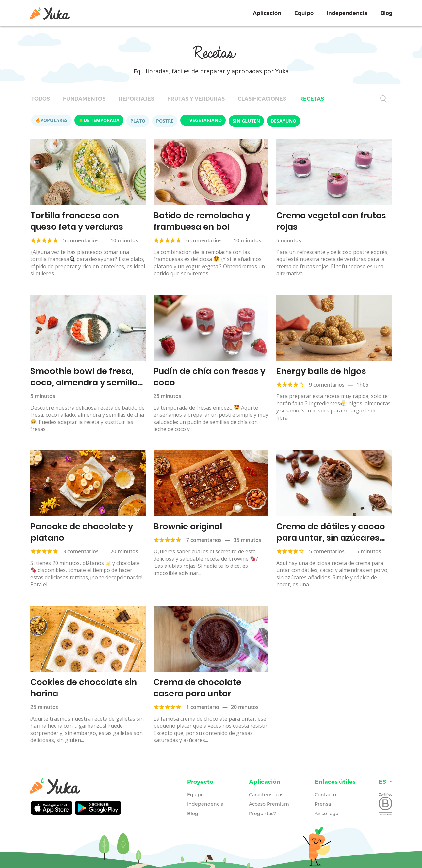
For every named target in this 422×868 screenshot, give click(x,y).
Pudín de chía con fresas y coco (208, 376)
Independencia (347, 13)
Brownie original (187, 525)
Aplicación (267, 13)
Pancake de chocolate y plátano (80, 530)
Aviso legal (327, 811)
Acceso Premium (269, 801)
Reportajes (136, 99)
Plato (138, 121)
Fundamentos (84, 99)
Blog (386, 13)
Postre (165, 121)
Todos (41, 99)
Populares (52, 120)
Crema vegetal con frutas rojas (330, 221)
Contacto (325, 792)
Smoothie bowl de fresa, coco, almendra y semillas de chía (85, 381)
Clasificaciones (262, 99)
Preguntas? (262, 811)
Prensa (323, 801)
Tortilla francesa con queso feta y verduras (87, 221)
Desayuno (284, 121)
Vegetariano (203, 120)
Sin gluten (246, 121)
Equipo (304, 13)
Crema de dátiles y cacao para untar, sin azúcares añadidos (329, 536)
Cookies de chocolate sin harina (82, 685)
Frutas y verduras (196, 99)
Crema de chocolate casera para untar (196, 685)
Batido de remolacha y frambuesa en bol (201, 221)
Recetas (312, 99)
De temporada (99, 120)
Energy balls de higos (320, 370)
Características (266, 792)
